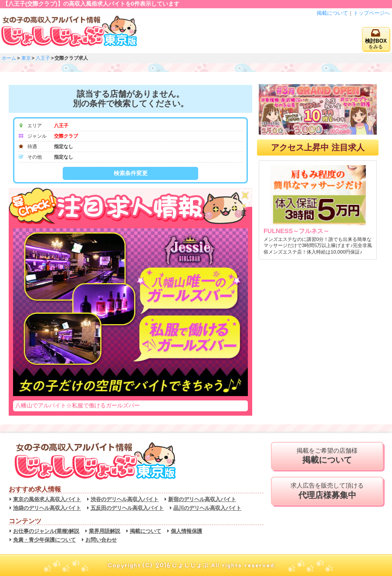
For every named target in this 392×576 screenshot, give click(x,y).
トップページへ (372, 13)
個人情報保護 (186, 531)
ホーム (9, 58)
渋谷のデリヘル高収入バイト (125, 499)
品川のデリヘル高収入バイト (207, 508)
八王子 (43, 58)
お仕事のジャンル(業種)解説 (46, 531)
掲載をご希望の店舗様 (327, 456)
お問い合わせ (101, 540)
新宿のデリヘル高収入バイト (202, 499)
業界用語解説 (105, 531)
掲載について (332, 13)
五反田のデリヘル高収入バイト (127, 508)
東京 (26, 58)
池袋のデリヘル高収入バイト (47, 508)
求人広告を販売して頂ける (327, 491)
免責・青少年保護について (44, 540)
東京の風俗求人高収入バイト (47, 499)
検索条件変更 (131, 173)
